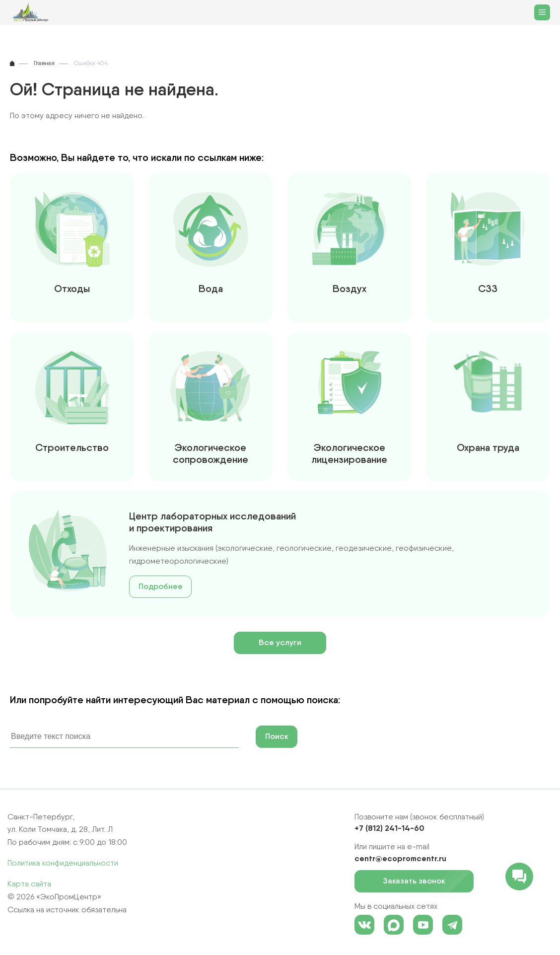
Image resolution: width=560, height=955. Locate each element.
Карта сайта (29, 884)
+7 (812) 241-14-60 (389, 828)
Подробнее (161, 586)
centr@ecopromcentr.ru (400, 858)
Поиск (277, 736)
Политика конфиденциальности (63, 863)
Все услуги (280, 642)
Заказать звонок (420, 881)
